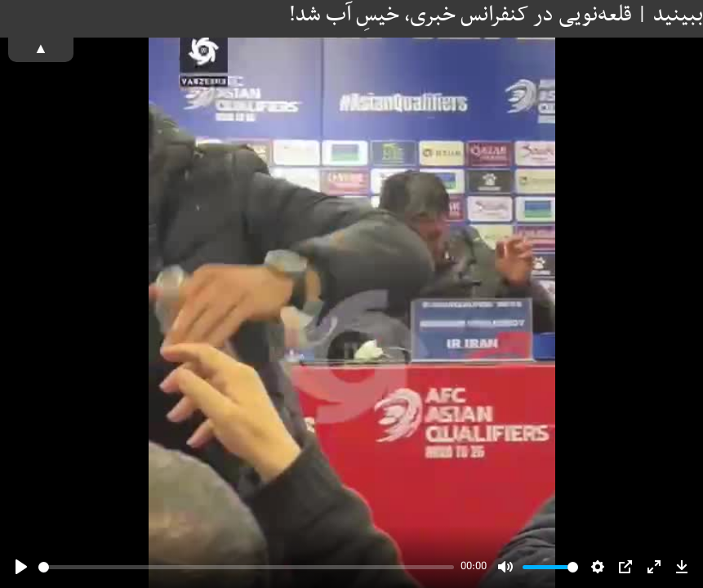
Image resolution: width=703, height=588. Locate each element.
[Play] (21, 567)
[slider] (246, 567)
